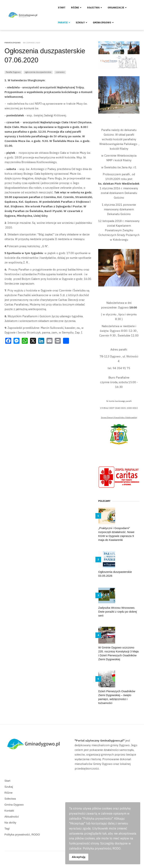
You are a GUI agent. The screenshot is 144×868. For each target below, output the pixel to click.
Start (62, 8)
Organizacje (117, 8)
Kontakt (9, 811)
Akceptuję (79, 857)
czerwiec (60, 72)
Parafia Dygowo (13, 72)
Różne (76, 8)
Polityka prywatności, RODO (22, 834)
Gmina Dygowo (103, 23)
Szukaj (9, 787)
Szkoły (81, 23)
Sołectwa (94, 8)
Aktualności (12, 817)
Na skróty (10, 823)
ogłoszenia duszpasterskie (38, 72)
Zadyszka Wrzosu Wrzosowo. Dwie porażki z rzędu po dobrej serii (118, 612)
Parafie (64, 23)
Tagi (7, 828)
